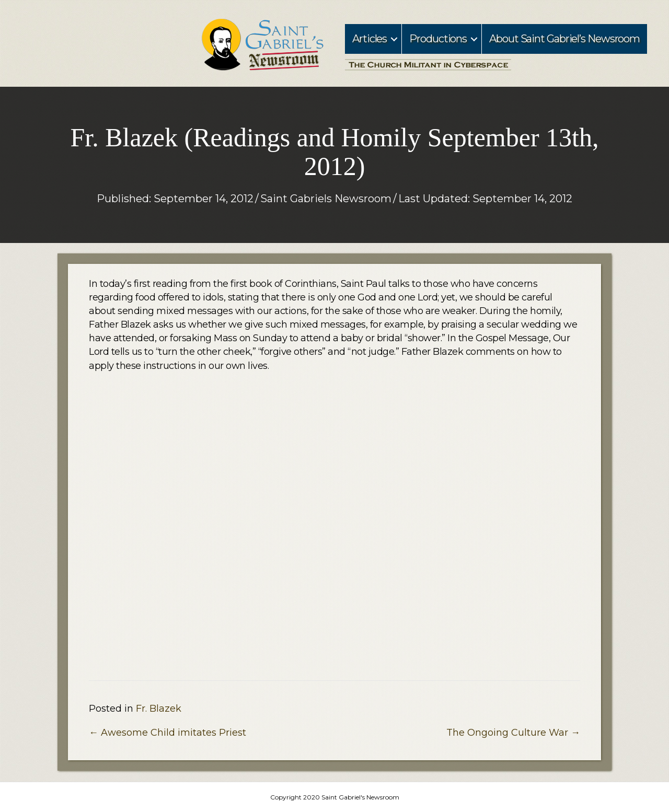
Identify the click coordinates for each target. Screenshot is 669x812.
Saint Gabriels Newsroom (326, 199)
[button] (394, 39)
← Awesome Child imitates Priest (168, 733)
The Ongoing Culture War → (513, 733)
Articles (370, 39)
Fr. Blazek (159, 709)
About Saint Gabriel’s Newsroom (564, 39)
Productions (438, 39)
